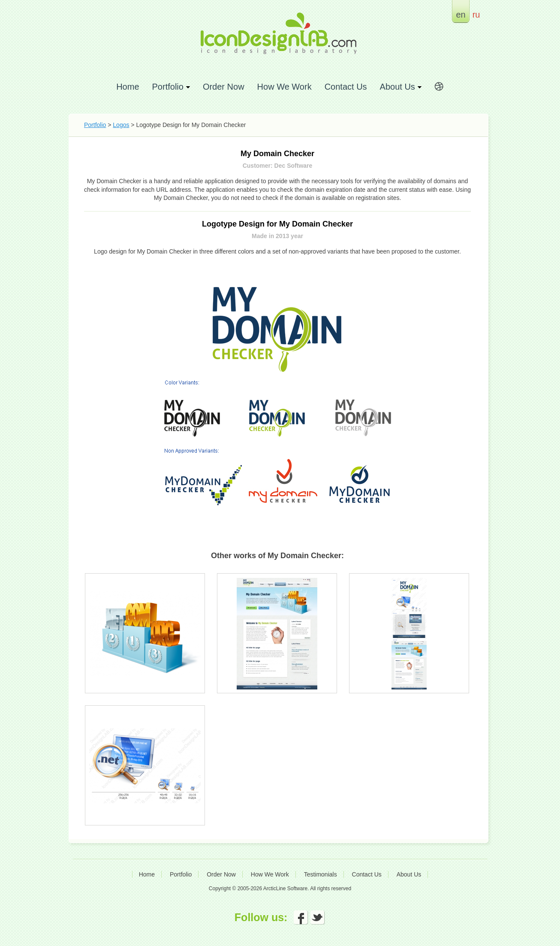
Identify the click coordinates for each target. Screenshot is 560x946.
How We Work (285, 86)
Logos (121, 125)
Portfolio (95, 125)
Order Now (224, 86)
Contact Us (346, 86)
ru (476, 14)
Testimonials (321, 874)
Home (128, 86)
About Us (409, 874)
